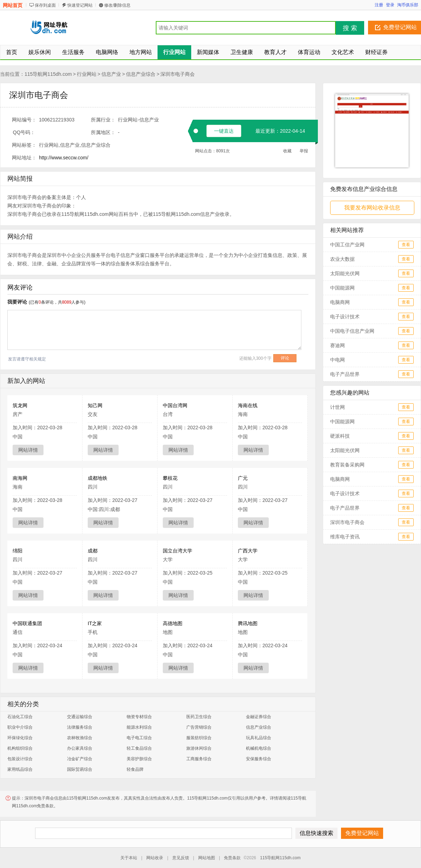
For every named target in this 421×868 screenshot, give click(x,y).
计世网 (338, 407)
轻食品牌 (135, 769)
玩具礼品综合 (259, 738)
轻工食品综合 (139, 748)
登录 (390, 5)
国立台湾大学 (178, 551)
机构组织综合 (20, 748)
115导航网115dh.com (48, 74)
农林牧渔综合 (80, 738)
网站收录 (155, 858)
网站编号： (24, 120)
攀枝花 (170, 478)
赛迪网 (338, 345)
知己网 (95, 405)
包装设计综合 (20, 759)
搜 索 (350, 28)
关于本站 (129, 858)
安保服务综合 (259, 759)
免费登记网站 (400, 27)
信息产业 (111, 74)
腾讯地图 (248, 623)
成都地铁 (98, 478)
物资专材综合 (139, 717)
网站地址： (24, 158)
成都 (93, 551)
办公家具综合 (80, 748)
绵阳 (18, 551)
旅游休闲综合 (199, 748)
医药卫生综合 (199, 717)
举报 (304, 151)
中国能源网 (342, 288)
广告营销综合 (199, 727)
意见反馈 (181, 858)
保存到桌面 (45, 5)
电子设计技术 (345, 317)
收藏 (287, 151)
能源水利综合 (139, 727)
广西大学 (248, 551)
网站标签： (24, 145)
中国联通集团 (27, 623)
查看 (406, 245)
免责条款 (232, 858)
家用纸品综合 (20, 769)
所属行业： (103, 120)
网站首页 (13, 5)
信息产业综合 (141, 74)
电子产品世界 (345, 374)
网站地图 (207, 858)
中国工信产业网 (347, 245)
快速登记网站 (80, 5)
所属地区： (103, 132)
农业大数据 (342, 259)
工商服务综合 (199, 759)
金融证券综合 (259, 717)
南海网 (20, 478)
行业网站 (87, 74)
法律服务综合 (80, 727)
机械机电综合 (259, 748)
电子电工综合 (139, 738)
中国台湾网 (175, 405)
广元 (243, 478)
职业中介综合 (20, 727)
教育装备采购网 (347, 465)
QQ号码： (24, 132)
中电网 (338, 360)
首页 (12, 52)
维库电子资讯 (345, 537)
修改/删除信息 (117, 5)
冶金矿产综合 (80, 759)
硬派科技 (340, 436)
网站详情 (28, 450)
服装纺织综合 (199, 738)
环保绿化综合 (20, 738)
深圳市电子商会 (178, 74)
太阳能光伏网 (345, 273)
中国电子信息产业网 (352, 331)
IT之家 (95, 623)
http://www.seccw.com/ (64, 158)
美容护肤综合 (139, 759)
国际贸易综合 (80, 769)
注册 (379, 5)
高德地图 (173, 623)
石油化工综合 (20, 717)
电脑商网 (340, 302)
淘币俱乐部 (408, 5)
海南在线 (248, 405)
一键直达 (224, 131)
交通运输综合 (80, 717)
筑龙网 (20, 405)
